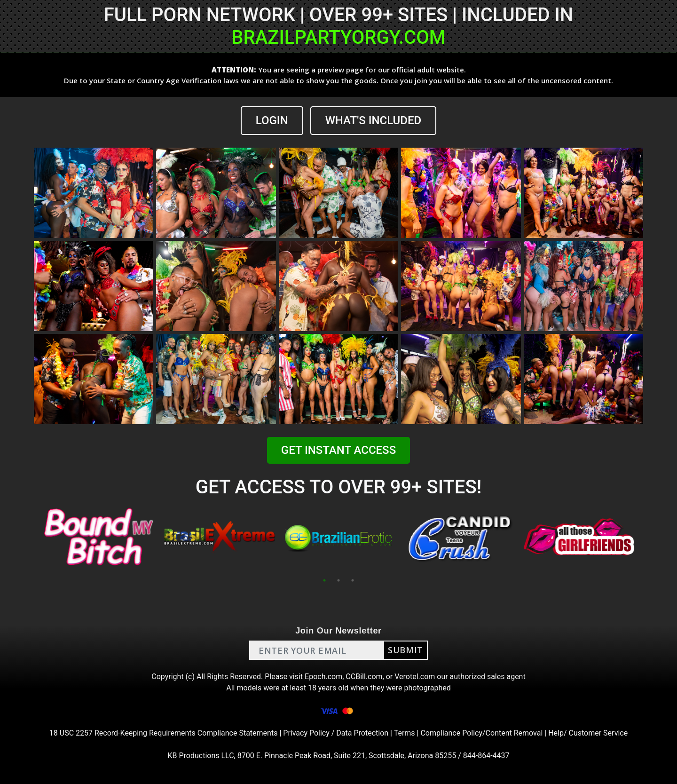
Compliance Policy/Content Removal (481, 733)
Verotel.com (415, 677)
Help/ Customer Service (588, 733)
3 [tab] (353, 580)
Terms (405, 733)
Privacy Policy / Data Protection (336, 733)
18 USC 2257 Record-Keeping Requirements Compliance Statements (164, 733)
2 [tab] (338, 580)
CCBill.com (364, 677)
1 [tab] (324, 580)
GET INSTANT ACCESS (338, 450)
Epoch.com (323, 677)
